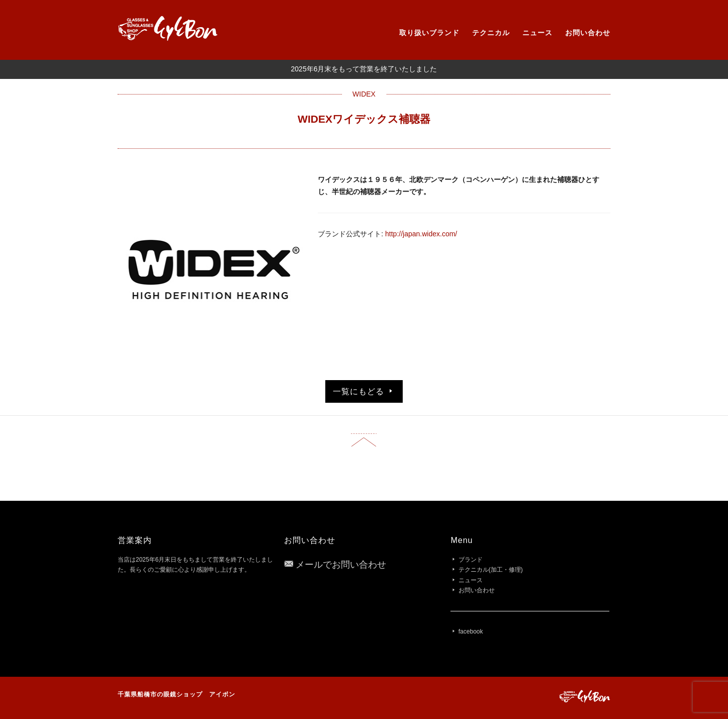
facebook (471, 632)
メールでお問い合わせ (341, 565)
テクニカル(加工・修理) (491, 570)
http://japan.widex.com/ (421, 234)
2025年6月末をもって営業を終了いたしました (364, 69)
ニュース (537, 33)
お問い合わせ (588, 33)
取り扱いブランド (429, 33)
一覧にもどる (364, 391)
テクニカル (491, 33)
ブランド (471, 560)
